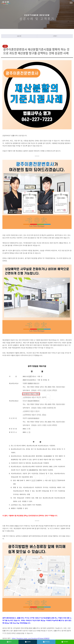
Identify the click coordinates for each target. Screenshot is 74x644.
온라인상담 (46, 642)
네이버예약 (65, 642)
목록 (27, 604)
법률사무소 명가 (6, 3)
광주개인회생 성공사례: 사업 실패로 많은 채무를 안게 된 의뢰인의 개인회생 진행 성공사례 (39, 595)
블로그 (9, 642)
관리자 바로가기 (6, 631)
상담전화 (28, 642)
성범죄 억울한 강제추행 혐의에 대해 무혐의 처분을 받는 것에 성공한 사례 (35, 590)
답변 (37, 604)
